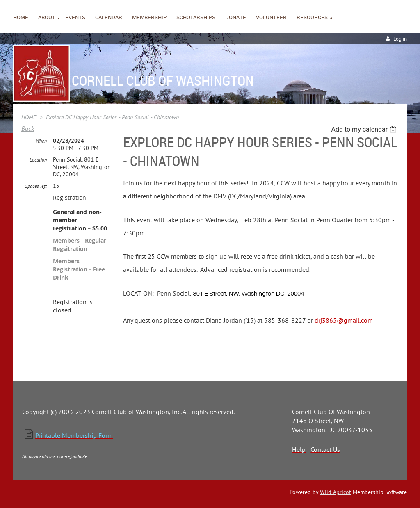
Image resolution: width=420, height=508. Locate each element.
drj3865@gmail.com (344, 320)
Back (28, 128)
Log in (400, 39)
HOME (29, 117)
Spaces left (36, 186)
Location (38, 160)
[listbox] (365, 129)
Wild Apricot (336, 492)
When (41, 141)
